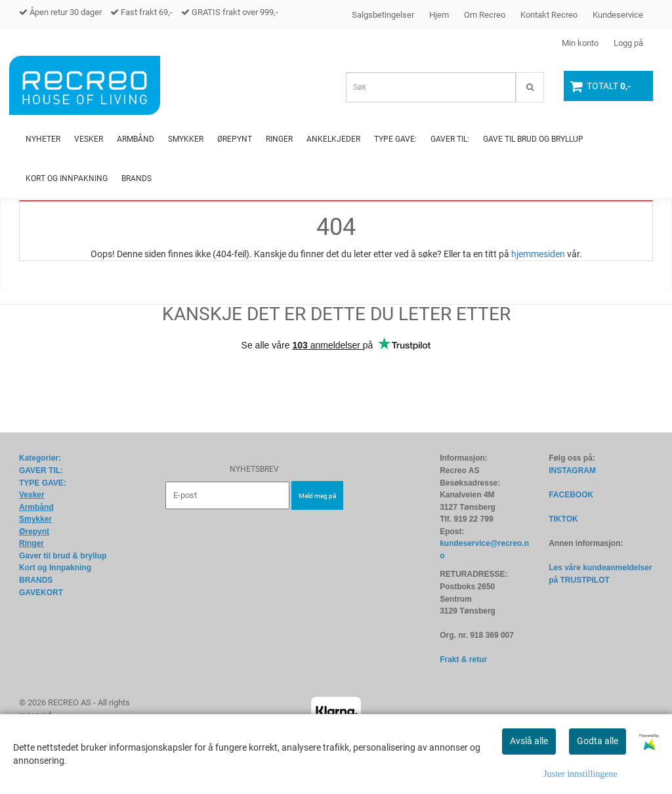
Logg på (628, 43)
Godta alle (598, 741)
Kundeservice (618, 15)
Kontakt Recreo (549, 15)
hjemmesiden (538, 254)
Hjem (439, 15)
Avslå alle (529, 741)
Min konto (580, 43)
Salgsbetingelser (383, 15)
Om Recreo (485, 15)
